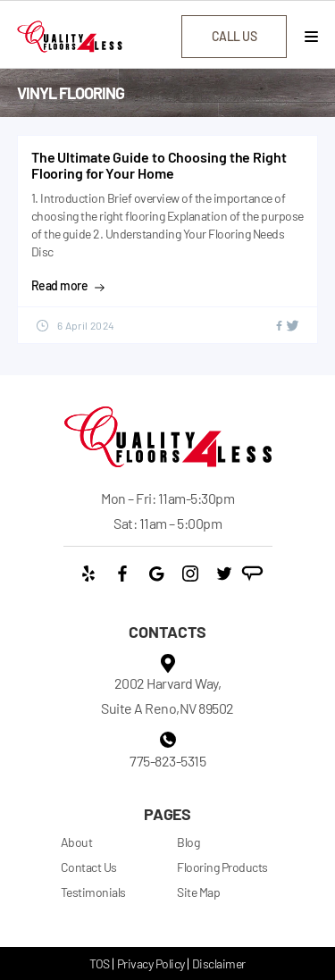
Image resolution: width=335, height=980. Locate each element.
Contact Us (89, 867)
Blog (188, 842)
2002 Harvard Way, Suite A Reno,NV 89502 (167, 695)
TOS (100, 963)
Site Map (198, 892)
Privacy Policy (151, 963)
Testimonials (93, 892)
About (77, 842)
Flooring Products (222, 867)
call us (234, 36)
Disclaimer (219, 963)
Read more (68, 286)
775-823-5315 (167, 761)
